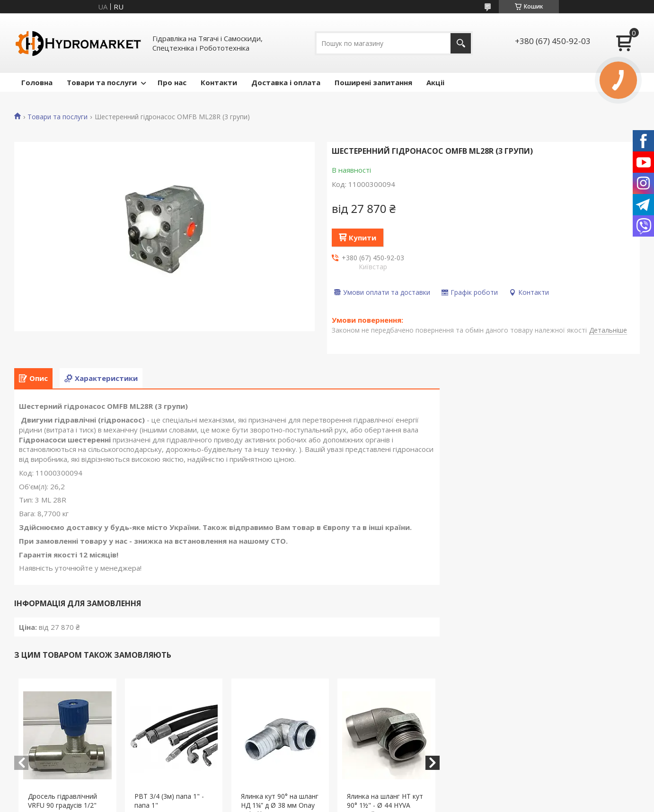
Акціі (435, 82)
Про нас (172, 82)
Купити (362, 238)
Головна (37, 82)
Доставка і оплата (286, 82)
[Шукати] (461, 43)
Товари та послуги (102, 82)
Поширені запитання (373, 82)
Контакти (219, 82)
